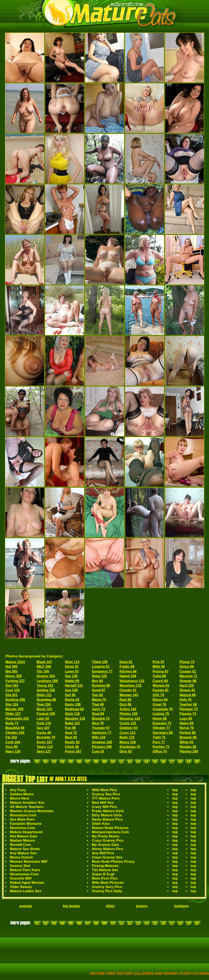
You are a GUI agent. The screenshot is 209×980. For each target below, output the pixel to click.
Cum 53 (98, 751)
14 (146, 762)
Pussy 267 (73, 751)
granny (142, 906)
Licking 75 (161, 714)
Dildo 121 (44, 695)
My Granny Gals (105, 845)
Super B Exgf (103, 874)
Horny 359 (14, 676)
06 (79, 762)
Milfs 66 (159, 667)
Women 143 (129, 695)
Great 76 (159, 704)
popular (26, 906)
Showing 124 (130, 719)
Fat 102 (11, 737)
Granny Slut (20, 866)
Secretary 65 (163, 733)
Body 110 (127, 737)
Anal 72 (71, 733)
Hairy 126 (13, 751)
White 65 (187, 742)
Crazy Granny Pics (108, 840)
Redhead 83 (74, 709)
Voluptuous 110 (132, 681)
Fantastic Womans (26, 824)
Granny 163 (46, 676)
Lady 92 (43, 719)
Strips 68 (187, 667)
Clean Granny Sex (107, 857)
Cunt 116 (13, 690)
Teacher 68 (188, 704)
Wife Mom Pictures (108, 883)
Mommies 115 (130, 686)
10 (113, 762)
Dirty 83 (126, 751)
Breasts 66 (188, 737)
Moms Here (20, 798)
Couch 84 (160, 681)
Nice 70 (98, 723)
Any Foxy (18, 790)
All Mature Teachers (27, 807)
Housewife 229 (17, 719)
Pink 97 (159, 662)
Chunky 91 (128, 690)
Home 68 (160, 719)
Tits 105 (43, 671)
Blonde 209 (14, 709)
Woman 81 (161, 686)
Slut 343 (12, 686)
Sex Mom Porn (22, 819)
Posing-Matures (105, 866)
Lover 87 (72, 671)
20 (197, 762)
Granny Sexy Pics (107, 887)
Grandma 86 (46, 700)
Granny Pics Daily (107, 891)
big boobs (71, 906)
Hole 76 (186, 700)
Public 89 (127, 667)
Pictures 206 (102, 747)
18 (180, 762)
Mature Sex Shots (25, 849)
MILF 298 (44, 667)
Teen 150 (44, 704)
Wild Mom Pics (104, 790)
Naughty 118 (75, 719)
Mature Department (26, 832)
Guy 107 (43, 728)
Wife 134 (99, 737)
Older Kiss (101, 824)
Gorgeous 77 (102, 671)
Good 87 (99, 690)
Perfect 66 (188, 733)
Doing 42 (72, 700)
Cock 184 (13, 742)
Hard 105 (187, 686)
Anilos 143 (128, 709)
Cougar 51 (188, 671)
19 (188, 762)
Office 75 (160, 751)
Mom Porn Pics (105, 878)
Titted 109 (100, 662)
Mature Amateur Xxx (27, 803)
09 (104, 762)
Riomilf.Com (20, 845)
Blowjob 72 (101, 719)
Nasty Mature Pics (107, 819)
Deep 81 (126, 662)
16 (163, 762)
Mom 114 (72, 662)
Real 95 (125, 700)
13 (138, 762)
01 (37, 762)
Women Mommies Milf (29, 862)
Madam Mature (22, 840)
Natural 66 (188, 695)
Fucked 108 (46, 714)
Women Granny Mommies (32, 811)
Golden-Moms (22, 794)
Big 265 (11, 671)
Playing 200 (189, 751)
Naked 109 (128, 676)
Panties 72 (161, 747)
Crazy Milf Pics (104, 807)
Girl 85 (70, 695)
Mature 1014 (15, 662)
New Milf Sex (103, 803)
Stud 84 (98, 714)
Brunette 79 (46, 737)
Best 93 (71, 737)
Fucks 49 (44, 733)
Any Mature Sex (23, 853)
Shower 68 (188, 681)
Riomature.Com (23, 815)
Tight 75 (159, 737)
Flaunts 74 (188, 714)
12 (130, 762)
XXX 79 (158, 695)
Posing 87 (161, 671)
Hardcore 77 (102, 733)
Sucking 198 (15, 700)
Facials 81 (161, 690)
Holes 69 (187, 723)
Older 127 (13, 714)
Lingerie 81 (101, 667)
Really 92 (72, 742)
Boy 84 (97, 681)
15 (155, 762)
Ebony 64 (160, 700)
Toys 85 (12, 747)
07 (88, 762)
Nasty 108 (73, 704)
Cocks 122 (128, 723)
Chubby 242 (15, 733)
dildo (110, 906)
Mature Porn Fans (25, 870)
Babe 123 (72, 723)
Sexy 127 (44, 751)
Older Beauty (21, 887)
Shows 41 (187, 690)
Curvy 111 (128, 733)
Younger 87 (101, 728)
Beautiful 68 (15, 728)
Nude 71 (12, 723)
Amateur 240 (102, 742)
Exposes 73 (162, 723)
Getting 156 (46, 690)
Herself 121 (74, 686)
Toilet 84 (159, 676)
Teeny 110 (45, 747)
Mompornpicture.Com (110, 832)
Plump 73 (187, 662)
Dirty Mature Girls (107, 815)
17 (172, 762)
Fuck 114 (44, 723)
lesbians (181, 906)
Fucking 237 (15, 681)
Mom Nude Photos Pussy (113, 862)
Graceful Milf (21, 878)
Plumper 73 (189, 709)
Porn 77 (159, 742)
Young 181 (45, 686)
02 (46, 762)
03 (54, 762)
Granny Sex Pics (106, 794)
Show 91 (72, 667)
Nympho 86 (101, 686)
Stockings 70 (130, 747)
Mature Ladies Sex (26, 891)
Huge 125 (99, 676)
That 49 (98, 704)
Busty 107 (45, 709)
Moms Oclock (22, 857)
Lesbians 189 (47, 681)
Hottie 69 (72, 681)
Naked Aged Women (27, 883)
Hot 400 (12, 667)
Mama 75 (99, 700)
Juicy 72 (99, 709)
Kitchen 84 (128, 671)
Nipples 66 (188, 747)
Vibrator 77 (161, 728)
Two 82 (97, 695)
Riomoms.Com (22, 828)
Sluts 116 (72, 714)
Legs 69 (186, 719)
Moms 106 (128, 742)
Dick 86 (125, 704)
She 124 (12, 704)
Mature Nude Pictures (110, 828)
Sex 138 (71, 676)
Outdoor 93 (128, 728)
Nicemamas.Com (24, 874)
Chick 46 (72, 747)
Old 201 (12, 695)
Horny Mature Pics (108, 849)
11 (121, 762)
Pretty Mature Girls (108, 811)
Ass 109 (71, 690)
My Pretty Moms (106, 836)
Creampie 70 (163, 709)
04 (62, 762)
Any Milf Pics (103, 853)
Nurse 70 (187, 728)
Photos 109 (128, 714)
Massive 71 (188, 676)
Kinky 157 (44, 742)
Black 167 (44, 662)
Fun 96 (70, 728)
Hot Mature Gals (24, 836)
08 (96, 762)
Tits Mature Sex (105, 870)
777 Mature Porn (106, 798)
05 (71, 762)
